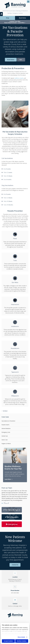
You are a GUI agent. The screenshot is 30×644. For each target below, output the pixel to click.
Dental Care (5, 436)
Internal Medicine (6, 428)
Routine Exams (5, 425)
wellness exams (19, 78)
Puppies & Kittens (6, 444)
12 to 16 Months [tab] (8, 205)
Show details (21, 637)
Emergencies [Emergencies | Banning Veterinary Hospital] (12, 524)
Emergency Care (6, 432)
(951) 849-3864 (10, 13)
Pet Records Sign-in (12, 510)
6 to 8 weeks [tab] (7, 169)
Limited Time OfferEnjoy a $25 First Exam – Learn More (14, 22)
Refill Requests (12, 517)
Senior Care (5, 440)
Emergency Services (18, 13)
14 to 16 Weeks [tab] (8, 176)
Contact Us (15, 565)
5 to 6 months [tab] (7, 180)
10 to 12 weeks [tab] (8, 172)
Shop (8, 18)
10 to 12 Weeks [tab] (8, 198)
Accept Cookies (8, 641)
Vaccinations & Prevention (8, 421)
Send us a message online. (15, 606)
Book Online (23, 18)
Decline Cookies (22, 641)
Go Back (5, 411)
